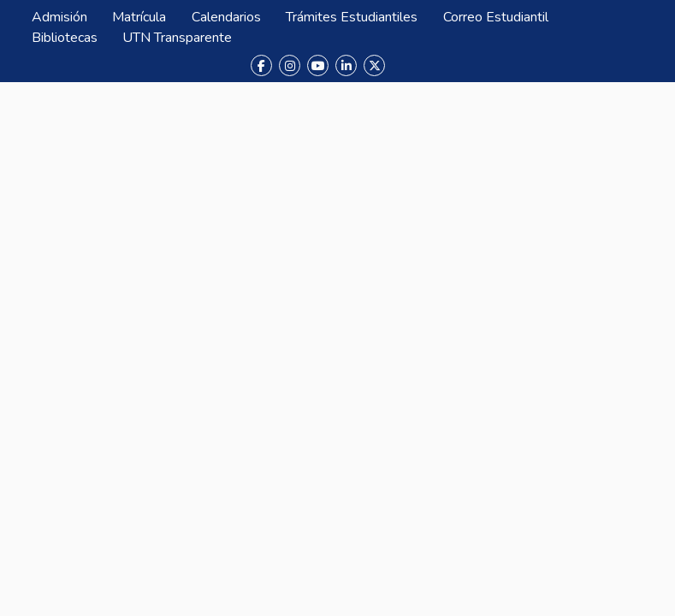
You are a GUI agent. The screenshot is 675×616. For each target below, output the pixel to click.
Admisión (59, 17)
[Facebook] (261, 65)
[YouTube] (318, 65)
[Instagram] (290, 65)
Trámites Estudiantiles (352, 17)
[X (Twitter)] (374, 65)
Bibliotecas (65, 38)
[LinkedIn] (346, 65)
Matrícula (139, 17)
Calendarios (226, 17)
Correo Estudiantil (496, 17)
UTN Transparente (177, 38)
